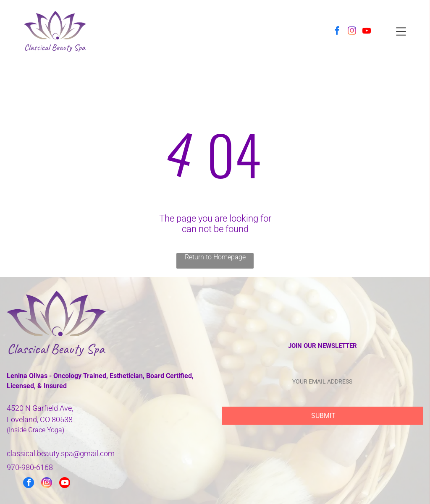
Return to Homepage (215, 257)
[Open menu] (401, 31)
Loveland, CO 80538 (40, 419)
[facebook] (337, 32)
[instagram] (352, 32)
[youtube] (367, 32)
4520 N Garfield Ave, (40, 408)
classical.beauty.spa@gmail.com (61, 453)
